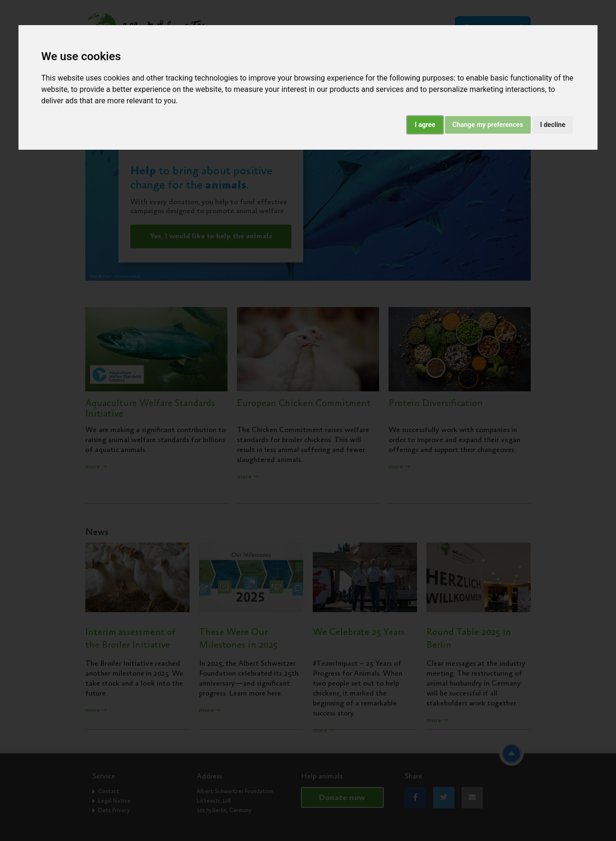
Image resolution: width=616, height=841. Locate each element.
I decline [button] (553, 125)
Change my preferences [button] (488, 125)
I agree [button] (425, 125)
